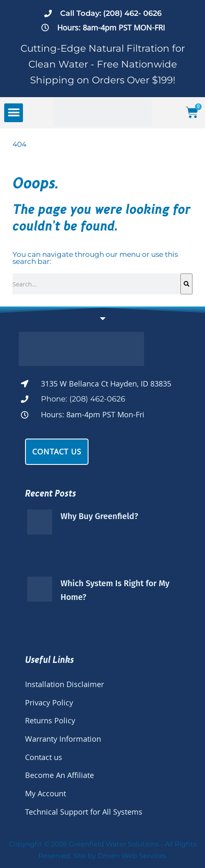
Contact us (44, 757)
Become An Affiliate (59, 775)
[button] (14, 113)
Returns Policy (50, 720)
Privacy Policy (49, 702)
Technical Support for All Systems (84, 812)
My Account (46, 793)
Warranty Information (63, 739)
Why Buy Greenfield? (99, 516)
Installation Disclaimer (65, 684)
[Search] (186, 284)
